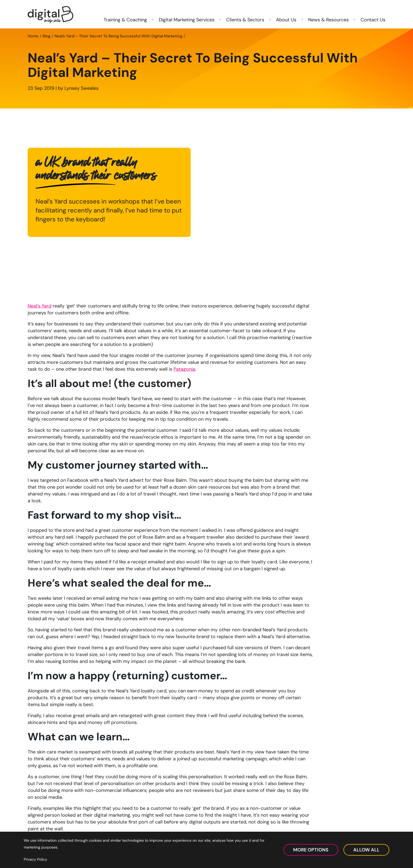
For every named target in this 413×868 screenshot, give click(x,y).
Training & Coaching (125, 20)
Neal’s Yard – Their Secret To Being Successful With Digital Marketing (118, 36)
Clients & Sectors (245, 20)
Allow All (366, 850)
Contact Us (373, 20)
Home (33, 36)
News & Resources (328, 20)
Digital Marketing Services (187, 20)
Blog (46, 36)
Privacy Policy (35, 859)
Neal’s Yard (40, 306)
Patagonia (184, 369)
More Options (311, 850)
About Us (286, 20)
